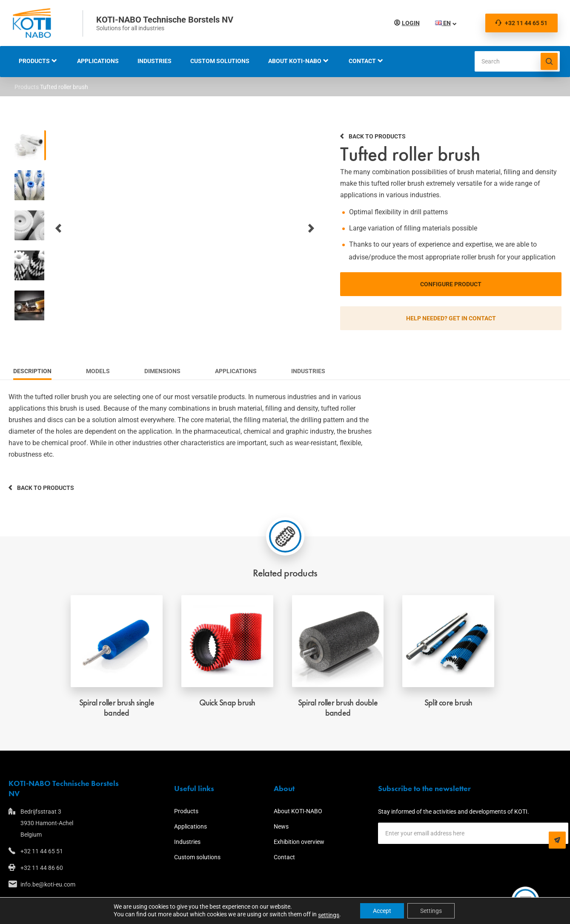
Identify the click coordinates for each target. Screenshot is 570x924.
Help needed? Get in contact (451, 318)
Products (34, 61)
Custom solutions (220, 61)
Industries (155, 61)
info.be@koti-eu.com (48, 884)
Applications (98, 61)
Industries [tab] (308, 371)
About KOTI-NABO (295, 61)
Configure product (451, 284)
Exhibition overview (299, 842)
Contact (362, 61)
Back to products (377, 136)
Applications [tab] (236, 371)
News (281, 826)
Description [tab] (32, 371)
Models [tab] (98, 371)
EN (441, 23)
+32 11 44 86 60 (42, 868)
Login (409, 23)
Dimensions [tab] (162, 371)
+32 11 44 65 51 (521, 23)
